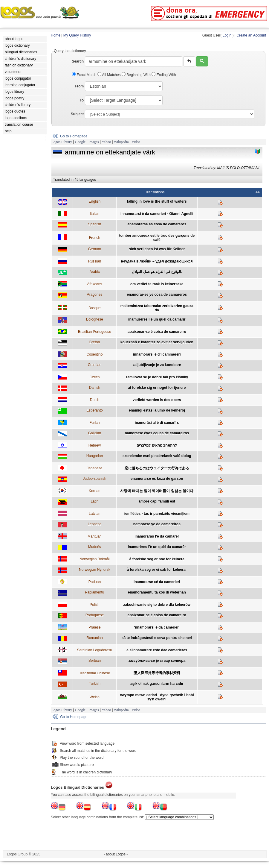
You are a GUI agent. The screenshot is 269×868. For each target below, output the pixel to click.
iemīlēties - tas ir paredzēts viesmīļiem (157, 514)
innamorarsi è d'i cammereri (157, 354)
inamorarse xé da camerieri (157, 582)
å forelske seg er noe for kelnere (157, 559)
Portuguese (95, 615)
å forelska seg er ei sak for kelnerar (157, 570)
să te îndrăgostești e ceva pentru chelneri (157, 638)
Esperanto (95, 410)
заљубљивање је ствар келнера (157, 661)
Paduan (95, 582)
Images (94, 142)
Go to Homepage (74, 136)
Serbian (95, 661)
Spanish (95, 224)
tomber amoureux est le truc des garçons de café (157, 238)
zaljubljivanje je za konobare (157, 365)
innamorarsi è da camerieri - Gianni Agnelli (157, 214)
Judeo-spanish (94, 479)
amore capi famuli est (157, 501)
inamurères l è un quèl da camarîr (157, 319)
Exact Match (85, 75)
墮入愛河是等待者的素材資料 (157, 673)
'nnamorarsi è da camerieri (157, 627)
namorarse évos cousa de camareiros (157, 433)
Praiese (95, 627)
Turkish (95, 684)
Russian (95, 261)
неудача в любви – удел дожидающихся (157, 261)
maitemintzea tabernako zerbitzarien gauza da (157, 308)
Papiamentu (94, 592)
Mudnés (95, 547)
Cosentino (94, 354)
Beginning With (137, 75)
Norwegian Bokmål (95, 559)
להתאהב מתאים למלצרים (157, 445)
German (95, 249)
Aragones (95, 295)
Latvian (95, 514)
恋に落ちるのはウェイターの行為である (157, 468)
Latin (94, 501)
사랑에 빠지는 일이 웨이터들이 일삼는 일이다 (157, 491)
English (95, 201)
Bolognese (95, 319)
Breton (95, 342)
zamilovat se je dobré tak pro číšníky (157, 377)
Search (78, 61)
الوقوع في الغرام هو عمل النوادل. (157, 272)
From (79, 86)
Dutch (95, 400)
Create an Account (251, 35)
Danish (95, 388)
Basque (95, 308)
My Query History (77, 35)
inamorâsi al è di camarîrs (157, 423)
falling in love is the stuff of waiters (157, 201)
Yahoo (106, 142)
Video (136, 142)
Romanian (95, 638)
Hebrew (95, 445)
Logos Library (62, 142)
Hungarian (95, 456)
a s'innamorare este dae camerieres (157, 650)
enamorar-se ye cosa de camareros (157, 295)
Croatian (95, 365)
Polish (95, 605)
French (95, 238)
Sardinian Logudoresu (95, 650)
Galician (95, 433)
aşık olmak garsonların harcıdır (157, 684)
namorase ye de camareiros (157, 524)
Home (56, 35)
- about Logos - (116, 854)
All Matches (110, 75)
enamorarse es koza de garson (157, 479)
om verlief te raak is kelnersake (157, 284)
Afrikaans (94, 284)
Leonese (94, 524)
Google (80, 142)
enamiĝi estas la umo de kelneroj (157, 410)
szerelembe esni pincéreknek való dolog (157, 456)
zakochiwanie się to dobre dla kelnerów (157, 605)
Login (227, 35)
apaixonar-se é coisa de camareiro (157, 332)
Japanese (94, 468)
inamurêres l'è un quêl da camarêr (157, 547)
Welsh (95, 697)
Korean (95, 491)
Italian (94, 214)
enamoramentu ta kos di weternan (157, 592)
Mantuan (95, 536)
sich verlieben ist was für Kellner (157, 249)
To (82, 100)
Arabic (94, 272)
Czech (94, 377)
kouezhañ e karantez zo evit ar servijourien (157, 342)
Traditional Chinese (95, 673)
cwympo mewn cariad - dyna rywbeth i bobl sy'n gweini (157, 697)
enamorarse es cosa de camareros (157, 224)
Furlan (94, 423)
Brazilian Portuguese (95, 332)
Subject (77, 114)
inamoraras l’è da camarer (157, 536)
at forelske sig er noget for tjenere (157, 388)
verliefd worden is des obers (157, 400)
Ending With (164, 75)
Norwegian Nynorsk (95, 570)
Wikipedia (121, 142)
